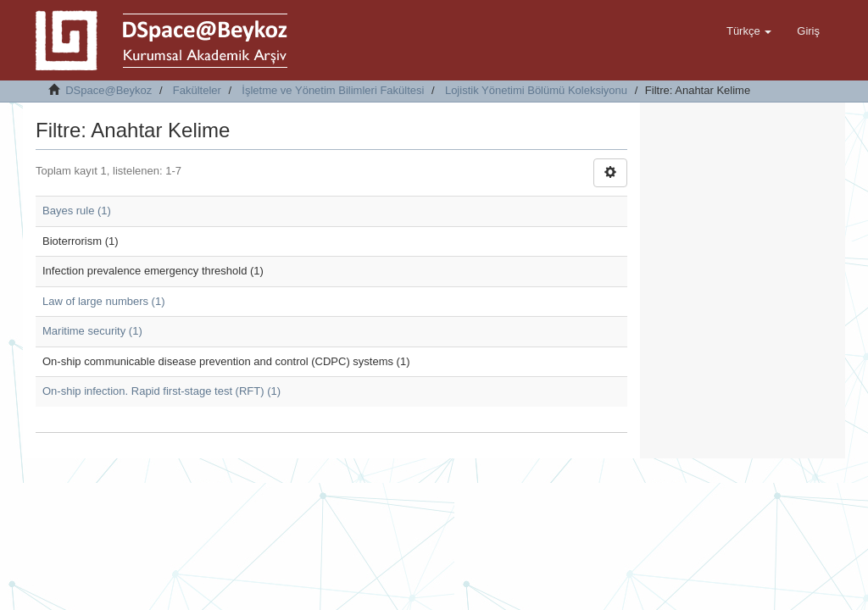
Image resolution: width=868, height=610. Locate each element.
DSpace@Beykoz (108, 90)
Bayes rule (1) (77, 211)
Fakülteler (197, 90)
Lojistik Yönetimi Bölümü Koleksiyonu (536, 90)
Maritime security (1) (92, 331)
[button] (749, 31)
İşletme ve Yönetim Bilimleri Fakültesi (333, 90)
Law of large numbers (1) (104, 301)
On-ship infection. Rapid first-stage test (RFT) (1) (161, 391)
